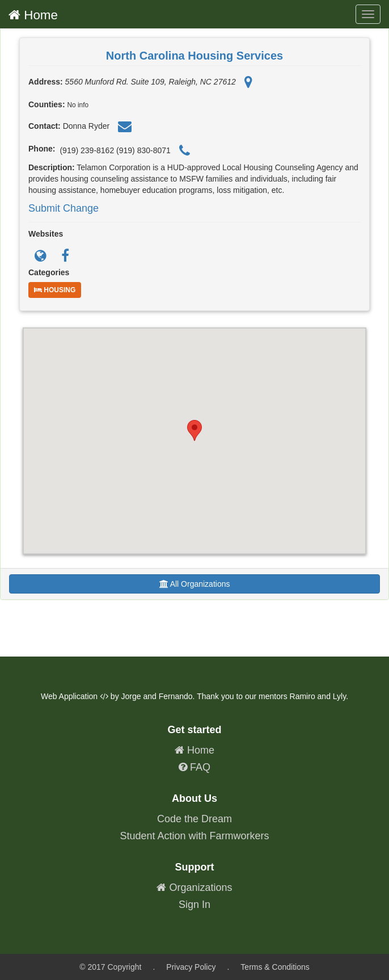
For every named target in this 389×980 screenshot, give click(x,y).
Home (33, 15)
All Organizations (195, 584)
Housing (55, 290)
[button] (195, 430)
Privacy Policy (191, 967)
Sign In (195, 905)
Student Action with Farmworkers (194, 836)
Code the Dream (195, 819)
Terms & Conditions (275, 967)
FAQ (195, 767)
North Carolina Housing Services (195, 56)
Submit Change (64, 208)
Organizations (194, 888)
